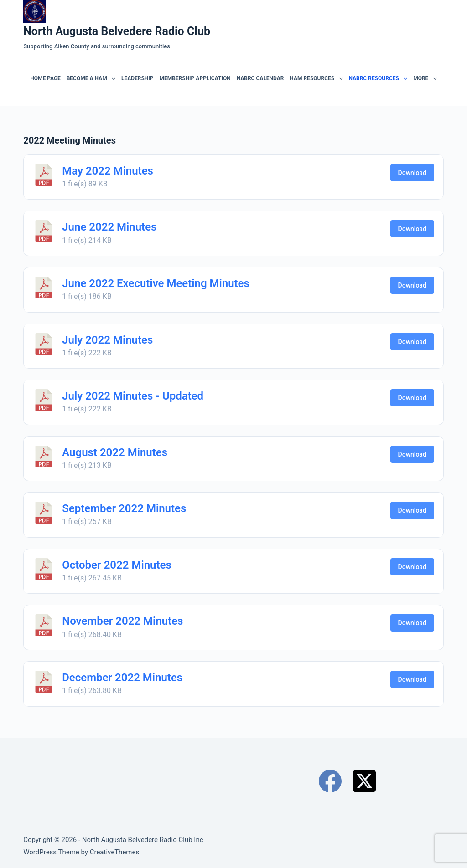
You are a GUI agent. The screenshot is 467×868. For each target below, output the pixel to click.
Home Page (45, 78)
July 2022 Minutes (107, 340)
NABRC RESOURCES (379, 79)
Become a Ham (92, 79)
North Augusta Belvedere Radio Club (117, 31)
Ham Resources (317, 79)
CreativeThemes (115, 852)
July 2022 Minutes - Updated (133, 396)
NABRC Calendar (260, 78)
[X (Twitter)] (364, 781)
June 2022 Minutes (109, 227)
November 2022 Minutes (122, 621)
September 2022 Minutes (124, 508)
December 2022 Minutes (122, 678)
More (426, 79)
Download (412, 173)
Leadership (138, 78)
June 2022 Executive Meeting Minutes (156, 283)
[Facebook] (330, 781)
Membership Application (195, 78)
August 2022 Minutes (115, 452)
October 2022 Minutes (117, 565)
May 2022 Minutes (108, 171)
